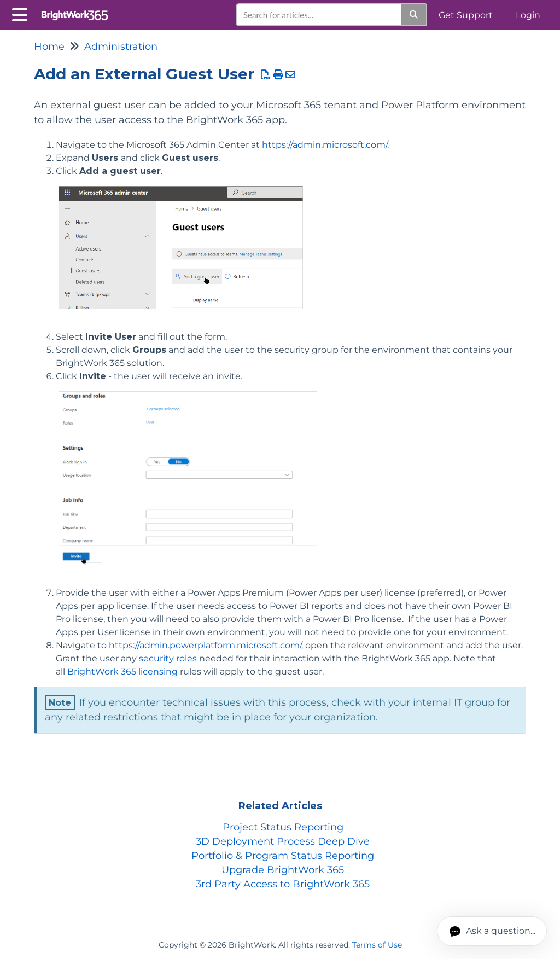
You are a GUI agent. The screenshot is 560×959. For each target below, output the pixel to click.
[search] (319, 15)
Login (528, 15)
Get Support (466, 15)
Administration (121, 47)
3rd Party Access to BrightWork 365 (283, 884)
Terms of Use (377, 945)
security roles (168, 658)
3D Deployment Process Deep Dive (283, 841)
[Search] (414, 15)
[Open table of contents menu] (22, 13)
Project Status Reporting (283, 827)
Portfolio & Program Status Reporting (283, 856)
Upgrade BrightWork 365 (283, 870)
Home (49, 47)
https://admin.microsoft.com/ (325, 145)
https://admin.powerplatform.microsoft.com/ (205, 645)
